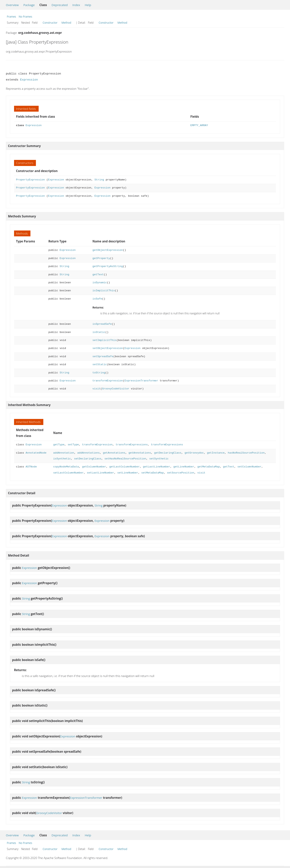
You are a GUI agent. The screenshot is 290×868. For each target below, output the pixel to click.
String (99, 180)
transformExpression (108, 381)
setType (73, 445)
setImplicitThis (105, 340)
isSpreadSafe (102, 324)
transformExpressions (132, 445)
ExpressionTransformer (141, 381)
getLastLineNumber (156, 467)
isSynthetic (62, 459)
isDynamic (100, 283)
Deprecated (60, 5)
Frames (11, 17)
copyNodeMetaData (66, 467)
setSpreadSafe (103, 356)
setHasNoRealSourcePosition (125, 459)
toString (99, 373)
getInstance (216, 453)
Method (66, 23)
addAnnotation (64, 453)
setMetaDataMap (153, 473)
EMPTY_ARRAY (199, 125)
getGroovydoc (194, 453)
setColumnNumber (249, 467)
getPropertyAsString (108, 266)
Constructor (50, 23)
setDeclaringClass (88, 459)
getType (59, 445)
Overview (12, 5)
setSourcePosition (180, 473)
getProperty (101, 258)
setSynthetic (159, 459)
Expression (29, 80)
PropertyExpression (30, 180)
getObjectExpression (108, 250)
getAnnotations (114, 453)
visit (97, 389)
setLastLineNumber (100, 473)
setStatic (100, 365)
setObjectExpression (108, 348)
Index (76, 5)
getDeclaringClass (168, 453)
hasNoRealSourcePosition (246, 453)
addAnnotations (89, 453)
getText (98, 275)
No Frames (25, 17)
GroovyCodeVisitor (116, 389)
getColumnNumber (94, 467)
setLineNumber (128, 473)
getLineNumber (184, 467)
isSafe (97, 299)
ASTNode (31, 467)
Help (88, 5)
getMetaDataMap (209, 467)
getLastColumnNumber (125, 467)
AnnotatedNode (36, 453)
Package (29, 5)
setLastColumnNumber (68, 473)
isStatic (99, 332)
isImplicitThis (104, 291)
